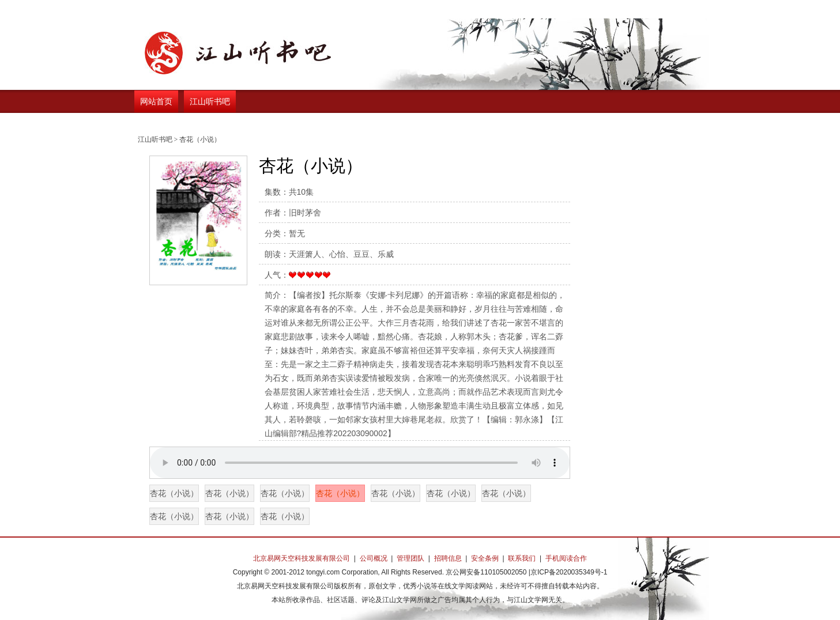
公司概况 (374, 558)
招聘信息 (448, 558)
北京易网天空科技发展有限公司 (302, 558)
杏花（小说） (174, 493)
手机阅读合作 (566, 558)
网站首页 (156, 101)
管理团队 (410, 558)
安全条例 (485, 558)
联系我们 (522, 558)
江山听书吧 (210, 101)
